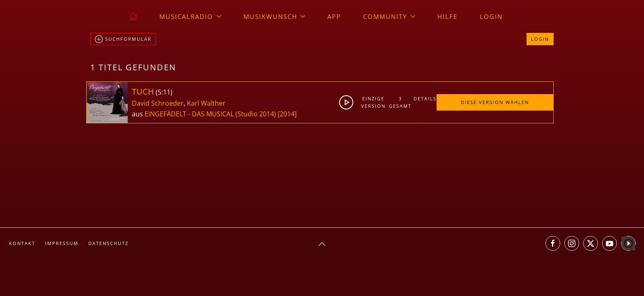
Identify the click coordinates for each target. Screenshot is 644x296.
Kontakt (22, 243)
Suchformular (123, 39)
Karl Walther (206, 103)
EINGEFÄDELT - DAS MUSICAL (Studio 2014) (210, 114)
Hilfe (447, 16)
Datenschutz (108, 243)
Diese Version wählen (495, 102)
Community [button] (389, 16)
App (334, 16)
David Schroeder (158, 103)
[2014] (287, 114)
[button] (322, 244)
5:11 (164, 92)
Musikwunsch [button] (275, 16)
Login (491, 16)
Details (425, 98)
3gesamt (400, 102)
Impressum (62, 243)
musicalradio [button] (190, 16)
